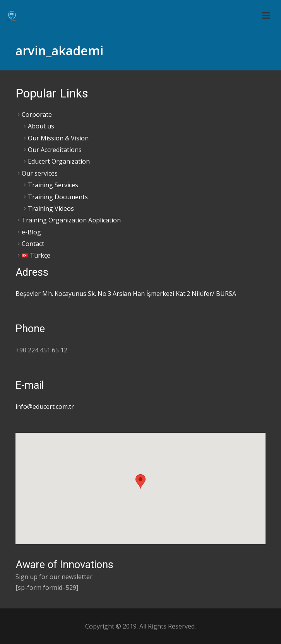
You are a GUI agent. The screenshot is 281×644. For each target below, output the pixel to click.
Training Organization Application (71, 220)
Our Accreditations (55, 150)
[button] (140, 481)
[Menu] (266, 15)
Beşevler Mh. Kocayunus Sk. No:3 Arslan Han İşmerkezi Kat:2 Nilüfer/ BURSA (126, 294)
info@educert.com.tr (45, 407)
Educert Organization (59, 161)
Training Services (53, 185)
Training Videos (51, 208)
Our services (40, 173)
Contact (33, 244)
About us (41, 126)
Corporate (37, 114)
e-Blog (31, 232)
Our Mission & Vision (58, 138)
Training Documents (58, 197)
